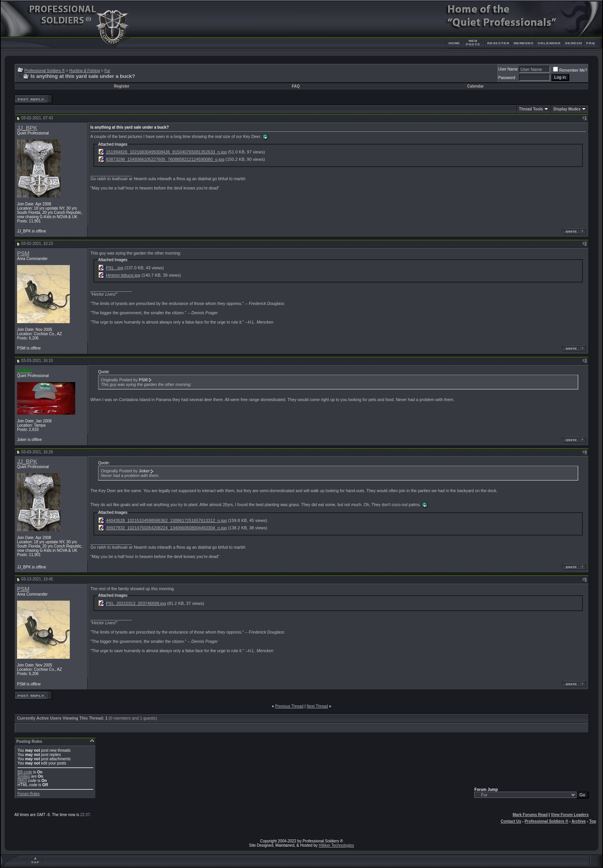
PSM (23, 253)
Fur (107, 71)
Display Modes (567, 109)
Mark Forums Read (530, 815)
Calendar (476, 86)
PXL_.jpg (115, 268)
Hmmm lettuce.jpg (123, 275)
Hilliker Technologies (336, 845)
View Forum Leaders (570, 815)
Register (122, 86)
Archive (579, 821)
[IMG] (22, 781)
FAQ (296, 86)
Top (593, 821)
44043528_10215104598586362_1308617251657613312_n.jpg (166, 520)
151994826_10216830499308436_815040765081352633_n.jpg (166, 152)
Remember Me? (570, 70)
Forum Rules (29, 794)
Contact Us (511, 821)
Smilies (24, 776)
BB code (25, 772)
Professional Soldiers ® (45, 71)
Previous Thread (289, 706)
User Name (508, 69)
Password (507, 78)
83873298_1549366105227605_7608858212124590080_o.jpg (165, 159)
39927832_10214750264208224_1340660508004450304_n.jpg (166, 528)
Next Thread (317, 706)
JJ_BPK (27, 128)
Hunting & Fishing (85, 71)
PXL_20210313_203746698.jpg (136, 603)
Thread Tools (531, 109)
